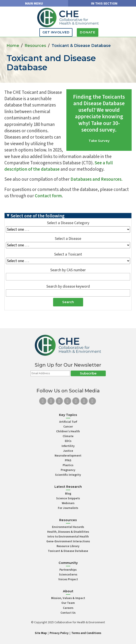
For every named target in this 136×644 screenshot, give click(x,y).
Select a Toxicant (68, 255)
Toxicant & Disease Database (68, 551)
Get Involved (56, 32)
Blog (68, 494)
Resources (35, 46)
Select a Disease (68, 239)
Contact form (48, 196)
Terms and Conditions (86, 633)
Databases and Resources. (97, 179)
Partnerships (68, 570)
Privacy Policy (59, 633)
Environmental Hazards (68, 527)
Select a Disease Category (68, 223)
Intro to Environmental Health (68, 537)
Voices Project (68, 579)
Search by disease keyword (68, 287)
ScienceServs (68, 575)
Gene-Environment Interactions (68, 541)
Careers (68, 608)
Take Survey (99, 141)
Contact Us (68, 613)
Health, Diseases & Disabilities (68, 532)
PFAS (68, 460)
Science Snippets (68, 498)
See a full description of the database (59, 166)
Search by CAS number (68, 270)
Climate (68, 436)
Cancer (68, 427)
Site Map (41, 633)
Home (13, 46)
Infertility (68, 446)
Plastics (68, 465)
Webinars (68, 503)
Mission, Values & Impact (68, 598)
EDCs (68, 441)
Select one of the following (38, 216)
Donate (88, 32)
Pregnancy (68, 470)
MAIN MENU (34, 3)
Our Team (68, 603)
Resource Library (68, 546)
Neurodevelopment (68, 456)
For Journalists (68, 508)
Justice (68, 451)
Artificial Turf (68, 422)
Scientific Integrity (68, 475)
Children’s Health (68, 431)
